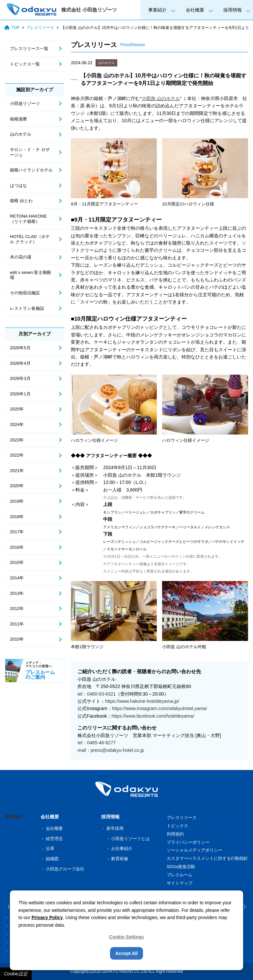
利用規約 (175, 834)
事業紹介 (157, 10)
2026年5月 (20, 348)
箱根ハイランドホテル (31, 170)
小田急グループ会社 (65, 869)
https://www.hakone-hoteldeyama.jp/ (142, 701)
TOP (12, 27)
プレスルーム (180, 875)
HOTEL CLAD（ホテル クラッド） (30, 239)
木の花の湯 (21, 257)
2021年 (17, 471)
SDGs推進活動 (181, 867)
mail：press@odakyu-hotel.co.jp (111, 750)
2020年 (17, 486)
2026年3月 (20, 378)
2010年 (17, 639)
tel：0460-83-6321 (97, 694)
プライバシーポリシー (188, 842)
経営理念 (54, 839)
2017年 (17, 532)
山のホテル (106, 63)
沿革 (50, 848)
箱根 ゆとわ (21, 201)
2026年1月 (20, 394)
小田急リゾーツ (25, 104)
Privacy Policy (47, 917)
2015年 (17, 562)
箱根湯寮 (18, 119)
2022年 (17, 455)
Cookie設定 (16, 974)
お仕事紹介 (122, 848)
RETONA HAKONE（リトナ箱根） (28, 219)
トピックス (177, 826)
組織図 (52, 859)
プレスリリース (40, 28)
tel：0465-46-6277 (97, 743)
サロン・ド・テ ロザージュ (30, 152)
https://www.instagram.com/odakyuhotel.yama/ (160, 708)
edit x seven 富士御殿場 (30, 275)
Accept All (126, 953)
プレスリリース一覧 (29, 49)
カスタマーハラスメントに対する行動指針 (207, 858)
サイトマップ (180, 883)
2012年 (17, 609)
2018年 (17, 517)
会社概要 (195, 10)
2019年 (17, 501)
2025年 (17, 409)
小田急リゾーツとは (130, 839)
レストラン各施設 (27, 308)
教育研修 (120, 859)
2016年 (17, 547)
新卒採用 (115, 828)
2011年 (17, 624)
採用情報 (233, 10)
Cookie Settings (126, 937)
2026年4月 (20, 363)
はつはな (18, 185)
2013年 (17, 593)
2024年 (17, 424)
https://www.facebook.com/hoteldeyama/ (153, 716)
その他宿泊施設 (25, 293)
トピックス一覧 (25, 64)
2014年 (17, 578)
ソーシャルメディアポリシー (195, 850)
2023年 (17, 440)
